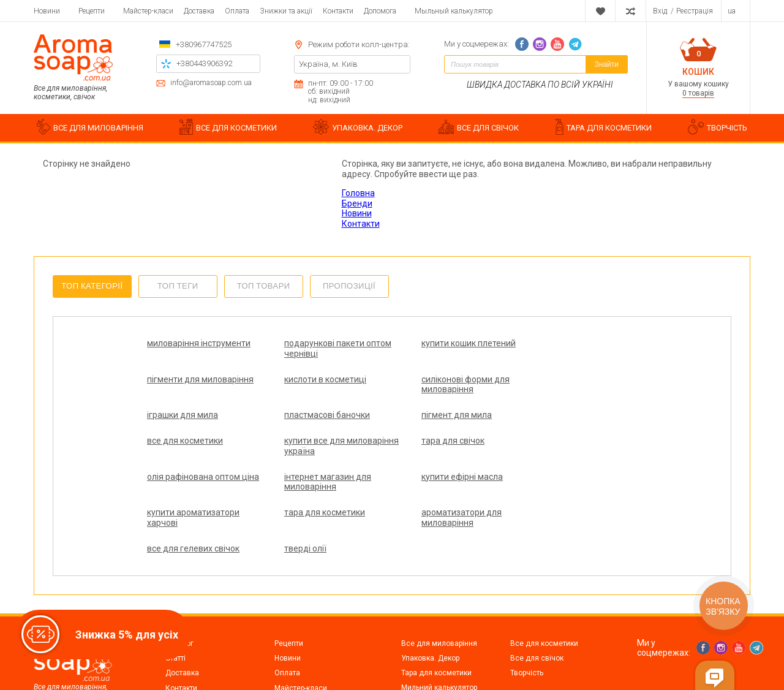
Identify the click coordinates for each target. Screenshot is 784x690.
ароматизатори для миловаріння (310, 492)
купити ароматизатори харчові (561, 456)
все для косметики (307, 415)
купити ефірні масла (433, 451)
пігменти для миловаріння (568, 343)
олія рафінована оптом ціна (194, 456)
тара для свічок (546, 415)
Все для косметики (544, 592)
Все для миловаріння (439, 592)
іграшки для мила (428, 379)
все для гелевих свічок (438, 487)
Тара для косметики (436, 621)
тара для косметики (187, 487)
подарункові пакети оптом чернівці (323, 348)
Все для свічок (537, 607)
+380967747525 (204, 44)
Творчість (527, 621)
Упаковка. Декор (430, 607)
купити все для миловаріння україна (434, 420)
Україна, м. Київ (328, 64)
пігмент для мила (182, 415)
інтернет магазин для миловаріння (313, 456)
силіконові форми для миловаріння (314, 385)
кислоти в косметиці (188, 379)
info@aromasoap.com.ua (211, 83)
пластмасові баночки (557, 379)
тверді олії (536, 487)
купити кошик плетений (439, 343)
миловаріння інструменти (199, 343)
